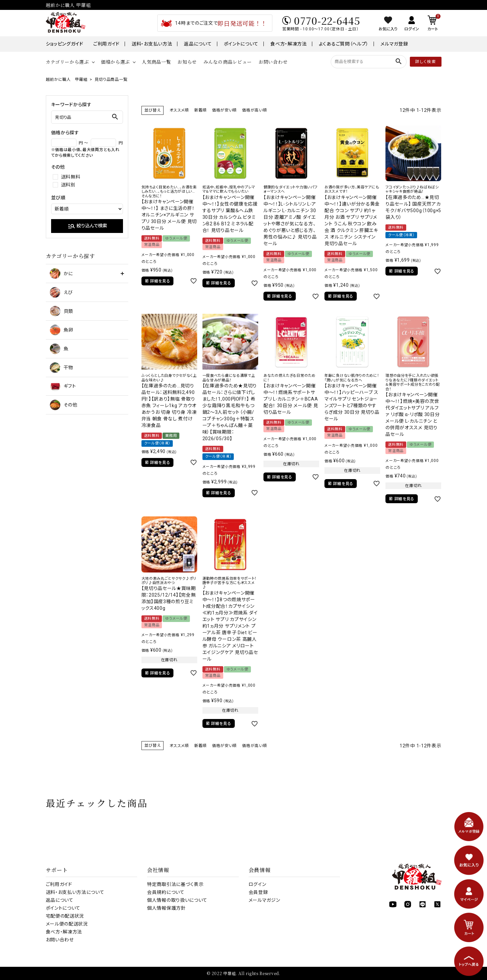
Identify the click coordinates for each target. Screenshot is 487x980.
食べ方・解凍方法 (289, 44)
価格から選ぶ (115, 62)
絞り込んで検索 (87, 226)
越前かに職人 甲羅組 (67, 80)
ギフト (63, 386)
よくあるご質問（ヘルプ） (344, 44)
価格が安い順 (224, 110)
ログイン (258, 884)
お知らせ (187, 62)
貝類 (61, 311)
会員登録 (258, 892)
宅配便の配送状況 (65, 916)
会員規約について (166, 892)
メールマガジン (264, 900)
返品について (198, 44)
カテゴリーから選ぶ (67, 62)
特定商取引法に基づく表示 (175, 884)
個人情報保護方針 (167, 908)
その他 (64, 405)
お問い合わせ (273, 62)
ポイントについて (241, 44)
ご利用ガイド (107, 44)
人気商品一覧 (156, 62)
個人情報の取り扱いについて (177, 900)
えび (61, 292)
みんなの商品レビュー (228, 62)
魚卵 (61, 330)
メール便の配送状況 (67, 924)
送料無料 (71, 177)
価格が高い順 (254, 110)
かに (61, 274)
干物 (61, 368)
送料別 (68, 185)
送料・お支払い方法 (152, 44)
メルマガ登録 (394, 44)
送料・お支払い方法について (75, 892)
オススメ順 (179, 110)
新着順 (200, 110)
